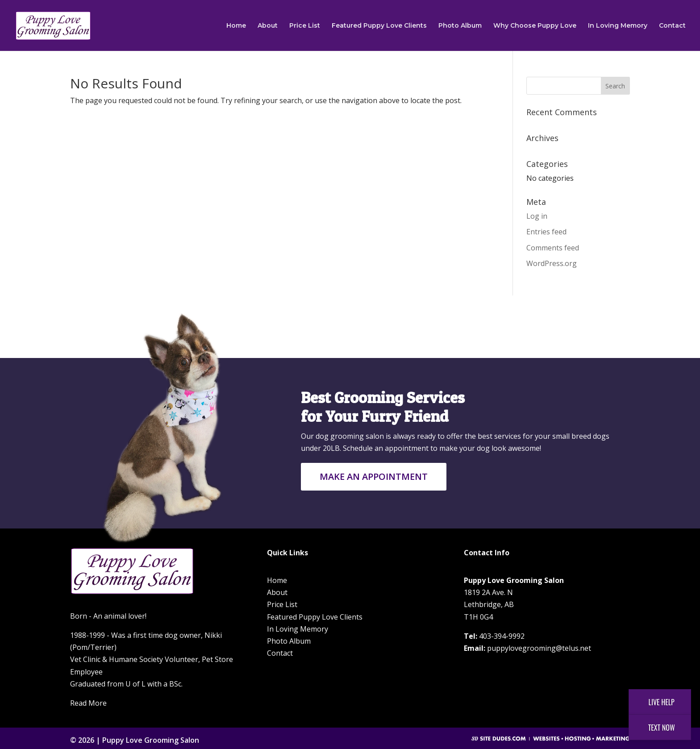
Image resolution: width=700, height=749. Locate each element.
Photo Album (460, 26)
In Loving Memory (618, 26)
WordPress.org (552, 263)
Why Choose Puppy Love (535, 26)
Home (236, 26)
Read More (88, 703)
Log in (537, 216)
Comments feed (553, 248)
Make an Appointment (374, 476)
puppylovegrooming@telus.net (539, 648)
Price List (305, 26)
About (268, 26)
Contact (672, 26)
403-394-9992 (502, 636)
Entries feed (546, 232)
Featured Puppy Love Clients (379, 26)
